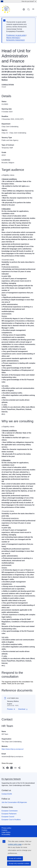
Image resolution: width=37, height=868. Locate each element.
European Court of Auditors (11, 820)
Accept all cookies (15, 858)
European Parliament (9, 814)
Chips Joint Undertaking (10, 127)
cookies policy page (15, 844)
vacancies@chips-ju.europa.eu (12, 757)
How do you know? (29, 1)
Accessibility (6, 834)
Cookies (4, 830)
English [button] (24, 9)
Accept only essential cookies (19, 863)
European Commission (10, 811)
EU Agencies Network (11, 779)
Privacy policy (6, 828)
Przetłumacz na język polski (16, 35)
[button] (11, 709)
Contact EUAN (7, 794)
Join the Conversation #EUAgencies (14, 802)
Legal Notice (6, 832)
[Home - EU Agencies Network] (11, 9)
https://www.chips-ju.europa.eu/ (13, 749)
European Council (8, 817)
